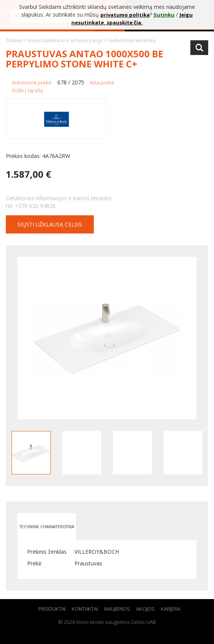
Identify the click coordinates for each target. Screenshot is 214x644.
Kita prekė (102, 82)
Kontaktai (85, 609)
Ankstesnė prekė (31, 82)
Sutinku (164, 15)
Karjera (171, 609)
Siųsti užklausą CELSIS (50, 224)
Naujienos (117, 609)
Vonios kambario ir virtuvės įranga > (68, 40)
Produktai (52, 609)
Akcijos (145, 609)
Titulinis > (17, 40)
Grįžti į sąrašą (27, 90)
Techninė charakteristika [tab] (47, 527)
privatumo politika (125, 15)
